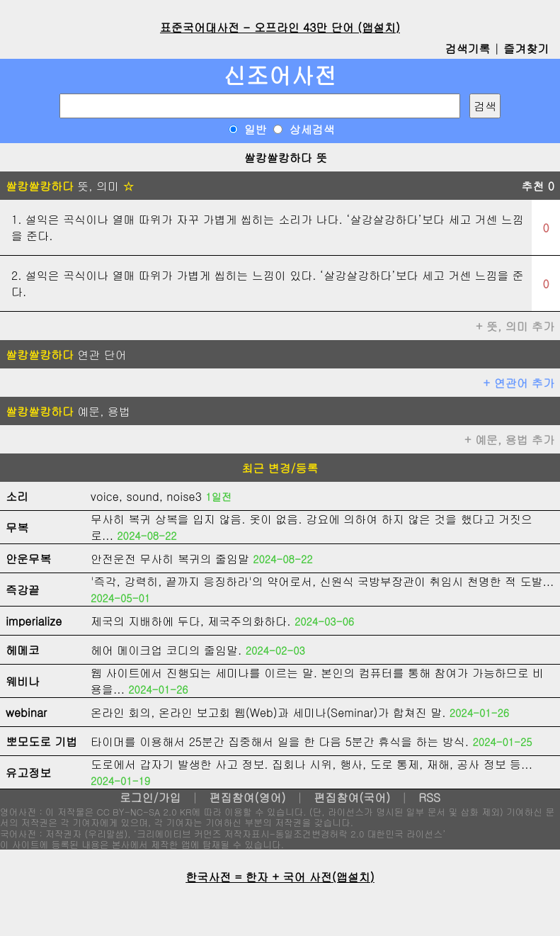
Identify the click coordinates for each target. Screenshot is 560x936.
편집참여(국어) (352, 797)
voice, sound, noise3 (146, 496)
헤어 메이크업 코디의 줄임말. (166, 650)
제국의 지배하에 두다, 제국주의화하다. (191, 621)
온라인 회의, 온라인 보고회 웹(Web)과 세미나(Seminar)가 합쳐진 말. (268, 712)
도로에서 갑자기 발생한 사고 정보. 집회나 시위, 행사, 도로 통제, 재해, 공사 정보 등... (312, 764)
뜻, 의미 (70, 186)
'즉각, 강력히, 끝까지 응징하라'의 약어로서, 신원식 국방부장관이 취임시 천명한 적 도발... (322, 581)
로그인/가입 (150, 797)
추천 (538, 186)
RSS (429, 797)
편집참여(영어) (247, 797)
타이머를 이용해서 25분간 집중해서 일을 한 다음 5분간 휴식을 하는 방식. (280, 742)
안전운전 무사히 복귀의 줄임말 (170, 559)
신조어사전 (280, 75)
